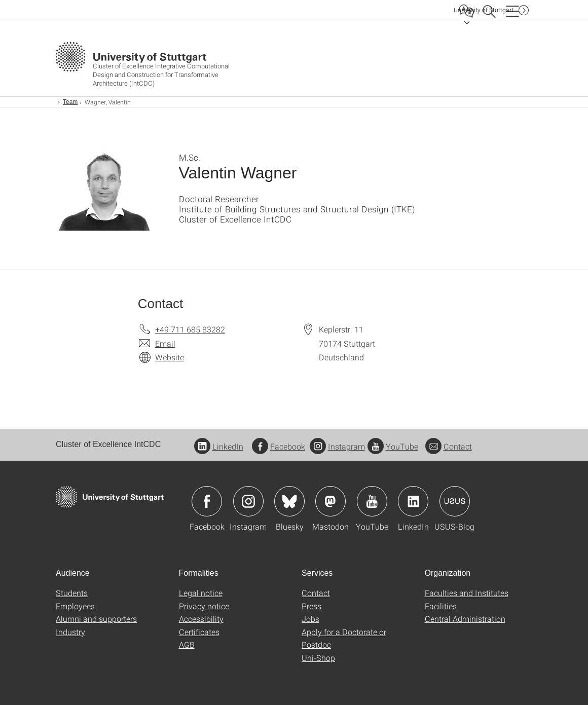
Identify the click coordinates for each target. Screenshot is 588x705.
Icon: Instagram (248, 501)
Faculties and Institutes (467, 593)
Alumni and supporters (96, 619)
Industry (70, 632)
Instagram (337, 446)
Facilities (441, 606)
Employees (75, 606)
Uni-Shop (318, 658)
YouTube (393, 446)
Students (72, 593)
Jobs (310, 619)
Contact (449, 446)
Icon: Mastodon (330, 501)
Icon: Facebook (207, 501)
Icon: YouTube (372, 501)
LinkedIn (219, 446)
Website (170, 357)
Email (165, 343)
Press (311, 606)
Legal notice (201, 593)
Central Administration (465, 619)
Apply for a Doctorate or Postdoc (344, 638)
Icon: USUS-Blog (455, 501)
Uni (484, 10)
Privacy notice (204, 606)
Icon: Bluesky (289, 501)
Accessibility (201, 619)
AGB (187, 644)
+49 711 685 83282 (190, 329)
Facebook (279, 446)
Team (70, 102)
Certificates (199, 632)
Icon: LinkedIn (413, 501)
